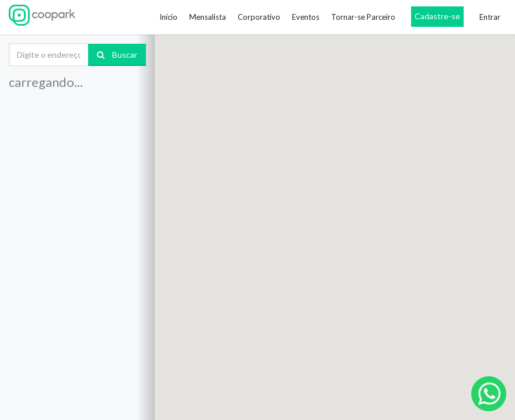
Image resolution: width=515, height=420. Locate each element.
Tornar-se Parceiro (363, 17)
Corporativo (259, 17)
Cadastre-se (437, 16)
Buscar (117, 55)
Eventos (306, 17)
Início (168, 17)
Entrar (490, 17)
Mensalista (208, 17)
